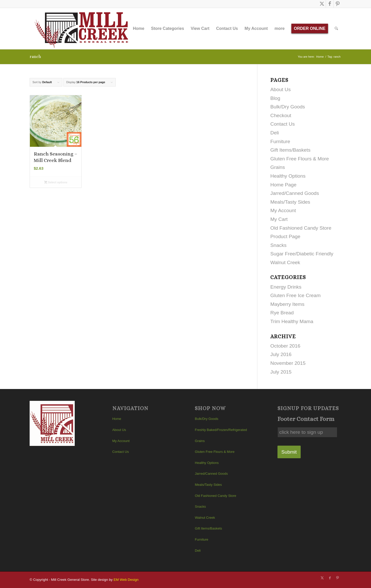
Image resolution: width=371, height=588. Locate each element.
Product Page (285, 236)
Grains (278, 167)
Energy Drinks (286, 287)
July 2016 (281, 354)
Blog (275, 98)
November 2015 (288, 363)
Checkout (281, 115)
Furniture (280, 141)
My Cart (279, 219)
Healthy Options (288, 176)
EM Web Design (126, 580)
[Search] (337, 29)
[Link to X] (322, 4)
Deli (275, 133)
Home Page (283, 185)
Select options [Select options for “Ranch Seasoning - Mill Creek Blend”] (56, 183)
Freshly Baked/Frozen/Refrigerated (221, 430)
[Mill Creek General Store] (83, 29)
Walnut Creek (285, 262)
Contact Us (283, 124)
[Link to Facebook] (330, 4)
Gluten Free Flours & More (300, 159)
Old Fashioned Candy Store (301, 228)
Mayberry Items (287, 304)
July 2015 (281, 372)
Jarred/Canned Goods (295, 193)
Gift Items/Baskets (290, 150)
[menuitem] (139, 29)
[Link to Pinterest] (338, 4)
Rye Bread (282, 313)
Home (117, 419)
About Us (280, 89)
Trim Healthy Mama (292, 321)
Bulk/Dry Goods (288, 107)
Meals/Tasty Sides (290, 202)
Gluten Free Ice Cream (295, 295)
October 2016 (285, 346)
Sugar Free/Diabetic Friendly (302, 254)
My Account (283, 210)
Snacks (278, 245)
